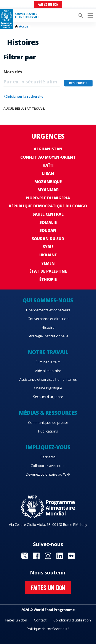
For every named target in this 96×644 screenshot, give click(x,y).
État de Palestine (48, 271)
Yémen (48, 263)
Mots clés (13, 72)
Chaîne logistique (48, 388)
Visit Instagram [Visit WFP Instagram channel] (48, 556)
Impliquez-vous (48, 447)
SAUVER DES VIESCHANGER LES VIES (27, 16)
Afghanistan (48, 149)
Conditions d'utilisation (72, 620)
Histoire (48, 327)
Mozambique (48, 182)
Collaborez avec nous (48, 466)
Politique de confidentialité (48, 629)
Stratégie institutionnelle (48, 336)
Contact (40, 620)
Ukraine (48, 255)
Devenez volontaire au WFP (48, 474)
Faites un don (48, 5)
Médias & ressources (48, 413)
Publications (48, 431)
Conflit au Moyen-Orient (48, 157)
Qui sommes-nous (48, 300)
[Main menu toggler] (90, 16)
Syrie (48, 247)
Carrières (48, 457)
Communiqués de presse (48, 423)
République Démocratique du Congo (48, 206)
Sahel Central (48, 214)
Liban (48, 173)
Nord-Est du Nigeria (48, 198)
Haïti (48, 165)
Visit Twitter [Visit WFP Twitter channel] (25, 556)
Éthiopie (48, 279)
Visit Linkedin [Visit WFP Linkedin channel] (60, 556)
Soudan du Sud (48, 239)
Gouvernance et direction (48, 319)
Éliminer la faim (48, 362)
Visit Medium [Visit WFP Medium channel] (71, 556)
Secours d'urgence (48, 397)
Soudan (48, 230)
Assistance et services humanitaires (48, 379)
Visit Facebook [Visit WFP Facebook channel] (36, 556)
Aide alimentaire (48, 371)
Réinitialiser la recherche (23, 96)
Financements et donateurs (48, 310)
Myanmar (48, 190)
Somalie (48, 222)
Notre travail (48, 352)
